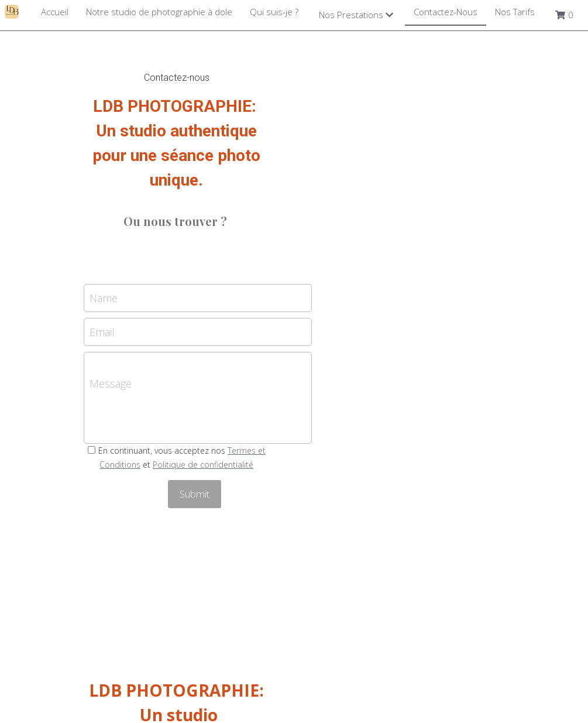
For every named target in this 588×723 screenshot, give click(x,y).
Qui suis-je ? (274, 12)
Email (202, 283)
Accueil (55, 12)
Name (203, 249)
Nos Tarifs (515, 12)
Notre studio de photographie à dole (159, 12)
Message (210, 334)
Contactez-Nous (446, 12)
